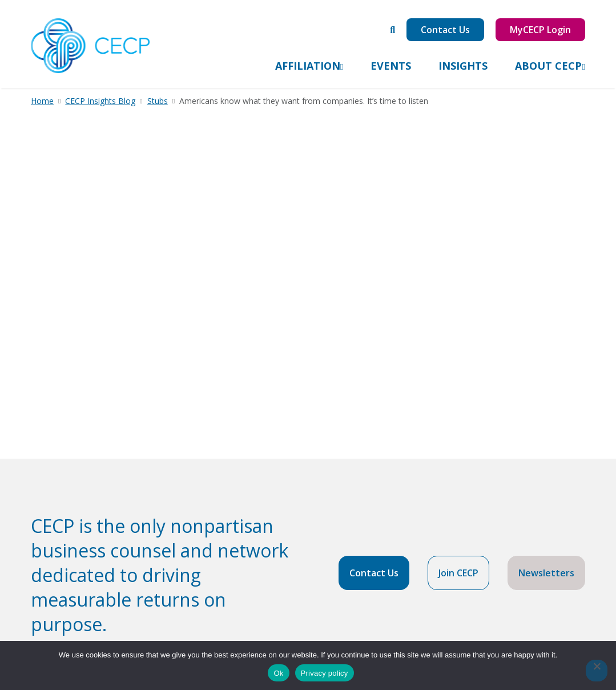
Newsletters (546, 573)
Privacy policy (325, 673)
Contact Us (445, 30)
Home (42, 101)
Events (391, 66)
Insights (463, 66)
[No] (597, 671)
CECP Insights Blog (100, 101)
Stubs (158, 101)
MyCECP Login (540, 30)
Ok (278, 673)
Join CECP (458, 573)
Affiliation (308, 66)
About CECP (548, 66)
